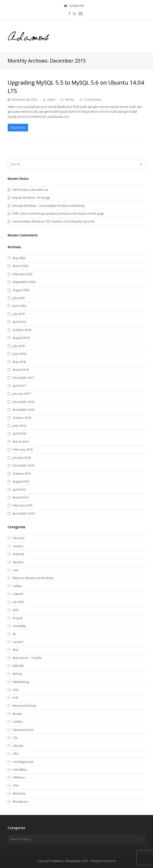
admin (51, 100)
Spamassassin (23, 730)
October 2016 (22, 418)
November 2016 (24, 410)
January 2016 (22, 458)
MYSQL (70, 100)
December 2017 (23, 378)
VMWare (19, 777)
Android (18, 554)
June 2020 (19, 306)
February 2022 (22, 274)
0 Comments (93, 100)
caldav (17, 586)
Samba (18, 722)
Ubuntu (18, 746)
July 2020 (19, 298)
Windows (19, 793)
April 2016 (19, 433)
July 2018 (19, 346)
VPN (16, 785)
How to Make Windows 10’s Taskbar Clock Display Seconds (54, 221)
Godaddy (19, 626)
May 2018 (19, 362)
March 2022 (21, 266)
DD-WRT (18, 602)
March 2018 (21, 370)
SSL (15, 738)
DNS (16, 610)
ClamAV (18, 594)
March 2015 (21, 497)
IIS (14, 634)
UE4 (15, 754)
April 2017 (19, 386)
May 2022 (19, 258)
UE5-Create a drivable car (30, 190)
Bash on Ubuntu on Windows (33, 578)
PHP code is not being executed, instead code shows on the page (58, 213)
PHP (16, 698)
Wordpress (21, 801)
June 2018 (19, 354)
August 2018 (21, 338)
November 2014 (24, 513)
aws (16, 570)
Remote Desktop (24, 706)
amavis (18, 546)
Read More (18, 128)
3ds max (19, 538)
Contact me (77, 6)
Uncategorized (23, 762)
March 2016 (21, 442)
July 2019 (19, 314)
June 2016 (19, 426)
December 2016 (23, 402)
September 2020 (24, 282)
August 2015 (21, 481)
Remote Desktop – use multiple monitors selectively (49, 206)
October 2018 (22, 330)
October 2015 (22, 474)
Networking (21, 682)
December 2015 (23, 465)
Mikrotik (18, 666)
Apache (18, 562)
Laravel (18, 642)
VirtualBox (20, 769)
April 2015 (19, 490)
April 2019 (19, 322)
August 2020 (21, 290)
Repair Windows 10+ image (31, 197)
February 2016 (22, 449)
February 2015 (22, 505)
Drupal (18, 618)
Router (18, 714)
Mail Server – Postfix (27, 658)
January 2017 (22, 394)
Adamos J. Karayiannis (66, 861)
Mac (16, 650)
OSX (16, 690)
